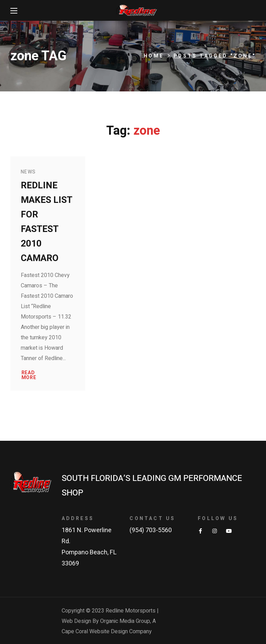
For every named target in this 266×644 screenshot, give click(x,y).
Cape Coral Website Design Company (107, 632)
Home (154, 56)
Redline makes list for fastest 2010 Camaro (47, 222)
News (28, 172)
